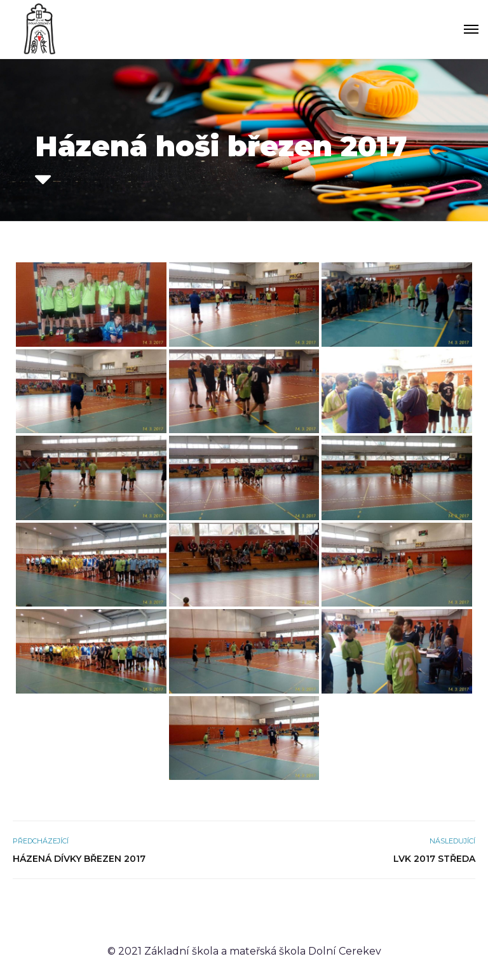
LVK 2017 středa (434, 859)
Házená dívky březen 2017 (79, 859)
